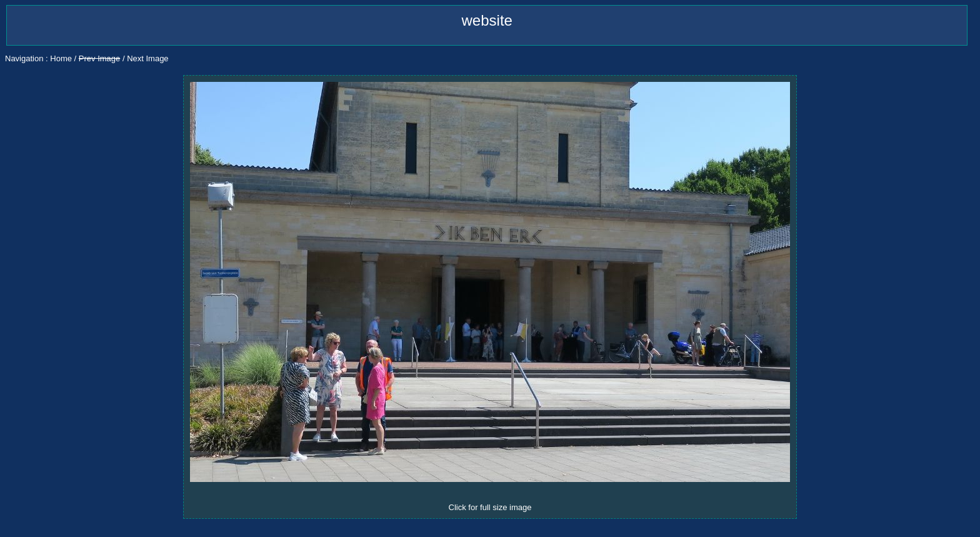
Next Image (147, 58)
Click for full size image (490, 507)
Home (61, 58)
